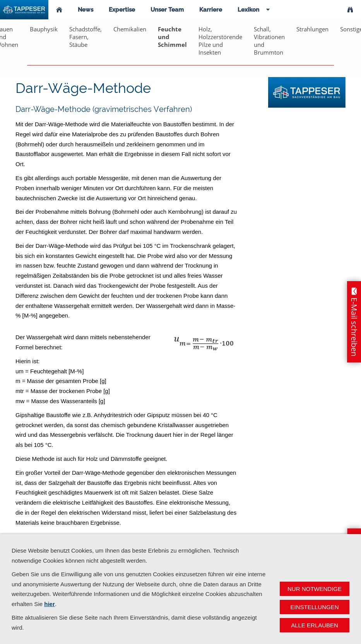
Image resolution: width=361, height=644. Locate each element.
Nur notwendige (315, 589)
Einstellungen (314, 607)
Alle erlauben (315, 625)
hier (50, 604)
